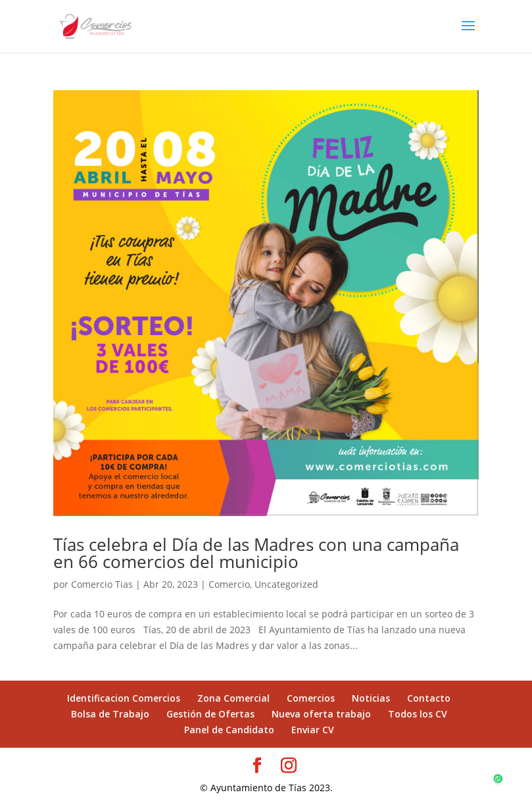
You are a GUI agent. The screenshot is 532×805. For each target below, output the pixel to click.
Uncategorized (286, 584)
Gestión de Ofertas (210, 714)
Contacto (429, 698)
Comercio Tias (102, 584)
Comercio (229, 584)
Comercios (311, 698)
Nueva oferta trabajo (321, 714)
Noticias (371, 698)
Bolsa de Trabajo (110, 714)
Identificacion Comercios (124, 698)
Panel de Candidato (229, 730)
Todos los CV (418, 714)
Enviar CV (313, 730)
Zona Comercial (233, 698)
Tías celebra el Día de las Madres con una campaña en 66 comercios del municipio (256, 553)
